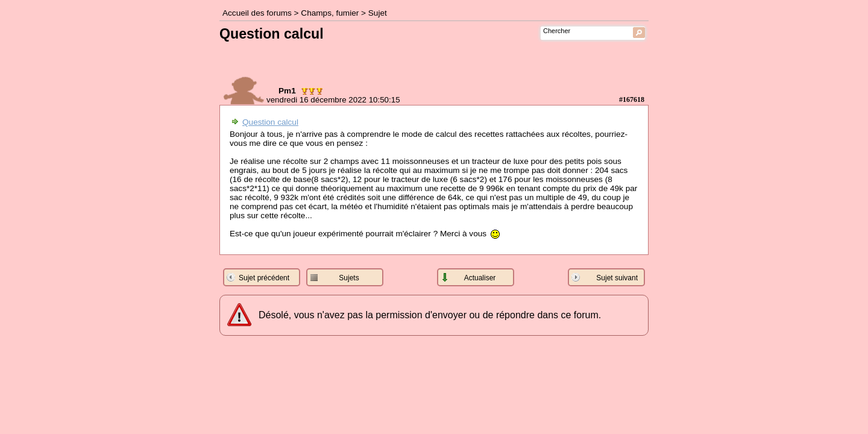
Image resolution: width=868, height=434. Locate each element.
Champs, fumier (330, 13)
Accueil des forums (257, 13)
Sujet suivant (617, 278)
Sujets (349, 278)
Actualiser (480, 278)
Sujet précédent (264, 278)
